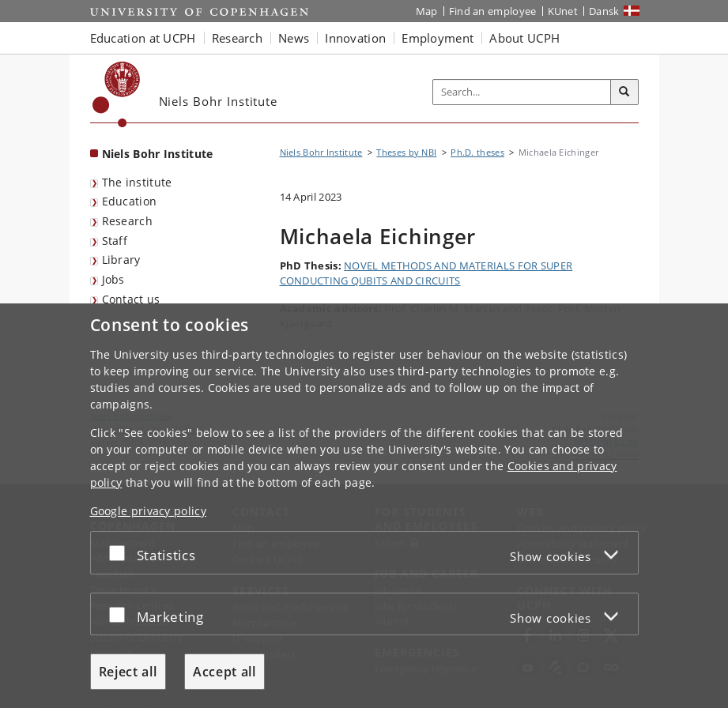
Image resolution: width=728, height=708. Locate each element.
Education (130, 201)
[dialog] (364, 506)
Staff (115, 241)
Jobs (113, 279)
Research (127, 221)
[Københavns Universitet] (117, 94)
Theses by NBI (406, 152)
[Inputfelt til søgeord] (522, 92)
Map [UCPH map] (427, 11)
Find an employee (493, 11)
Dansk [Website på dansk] (604, 11)
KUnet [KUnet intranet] (563, 11)
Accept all (224, 672)
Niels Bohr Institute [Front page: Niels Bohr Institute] (158, 154)
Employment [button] (438, 38)
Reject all (128, 672)
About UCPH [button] (524, 38)
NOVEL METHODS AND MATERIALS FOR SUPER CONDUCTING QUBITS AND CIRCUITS (426, 273)
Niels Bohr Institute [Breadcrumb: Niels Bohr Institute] (321, 152)
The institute (137, 182)
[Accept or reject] (121, 553)
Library (121, 260)
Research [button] (237, 38)
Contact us (131, 299)
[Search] (624, 92)
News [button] (294, 38)
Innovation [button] (355, 38)
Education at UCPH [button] (143, 38)
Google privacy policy (148, 511)
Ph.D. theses (477, 152)
